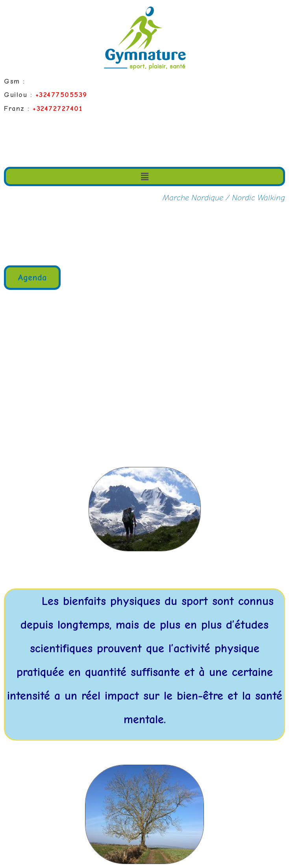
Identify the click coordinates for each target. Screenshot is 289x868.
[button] (32, 278)
